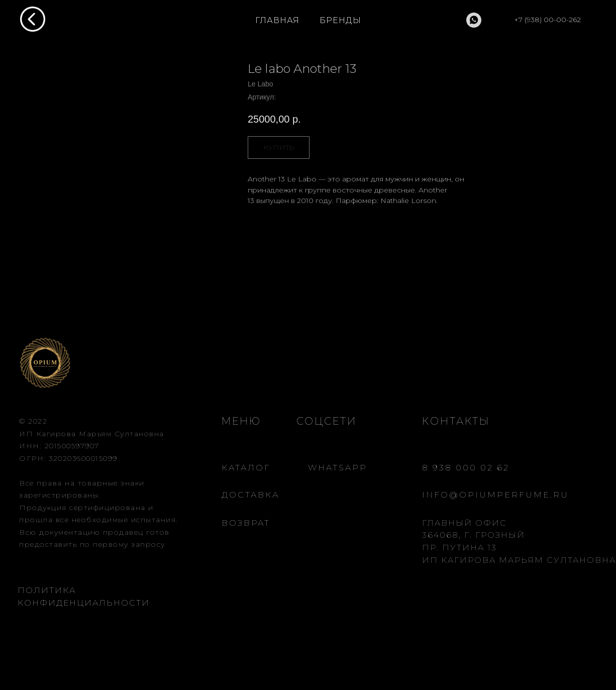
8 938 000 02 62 (466, 468)
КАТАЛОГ (246, 468)
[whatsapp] (474, 20)
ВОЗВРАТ (246, 523)
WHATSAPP (338, 468)
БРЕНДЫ (340, 20)
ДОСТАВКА (250, 495)
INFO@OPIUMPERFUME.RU (495, 495)
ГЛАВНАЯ (277, 20)
